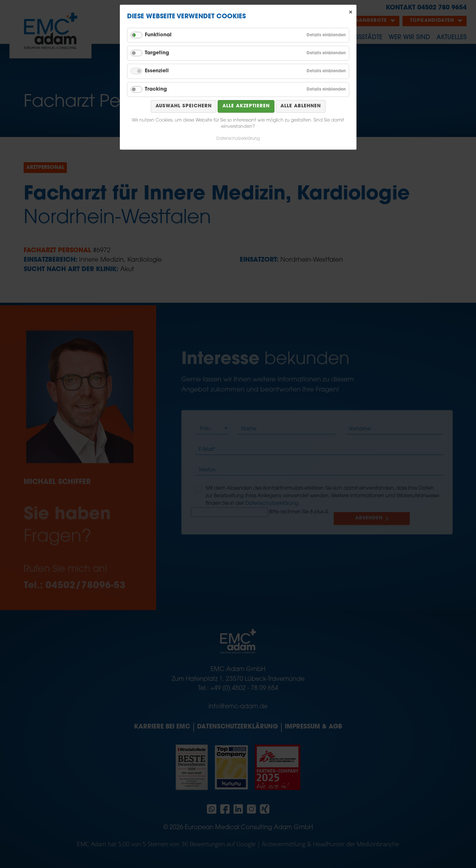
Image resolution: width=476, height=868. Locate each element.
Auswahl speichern (184, 106)
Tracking (156, 89)
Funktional (158, 35)
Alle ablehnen (301, 106)
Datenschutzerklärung (238, 139)
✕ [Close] (351, 12)
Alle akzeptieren (246, 106)
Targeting (157, 53)
